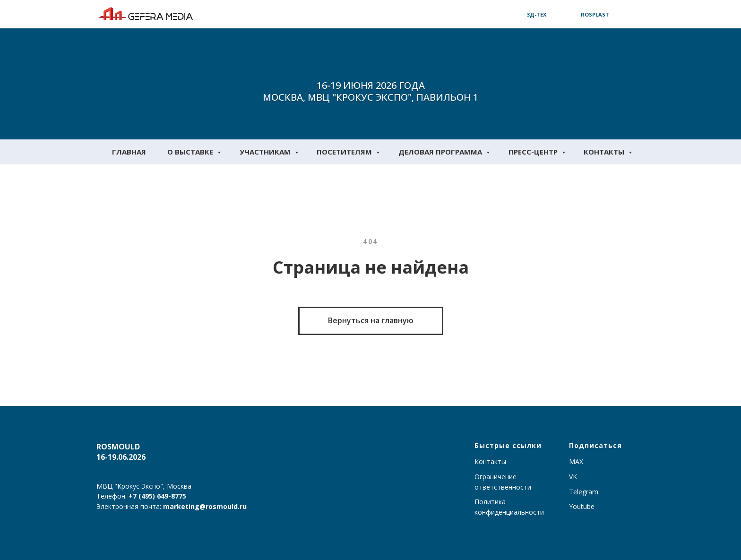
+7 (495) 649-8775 (157, 496)
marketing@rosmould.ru (205, 506)
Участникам (266, 152)
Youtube (582, 506)
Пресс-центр (534, 152)
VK (573, 477)
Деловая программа (441, 152)
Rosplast (595, 14)
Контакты (605, 152)
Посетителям (345, 152)
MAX (576, 461)
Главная (129, 152)
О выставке (191, 152)
